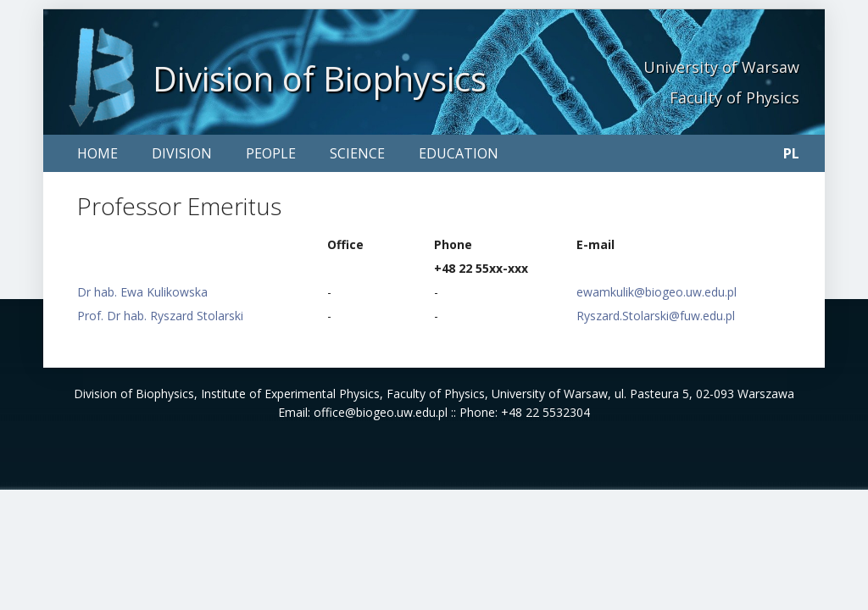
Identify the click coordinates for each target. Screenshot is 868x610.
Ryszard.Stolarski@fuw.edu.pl (656, 316)
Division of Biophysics (320, 78)
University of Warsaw (721, 67)
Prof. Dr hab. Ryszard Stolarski (160, 316)
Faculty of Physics (734, 97)
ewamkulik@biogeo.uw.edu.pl (657, 292)
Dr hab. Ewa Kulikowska (142, 292)
